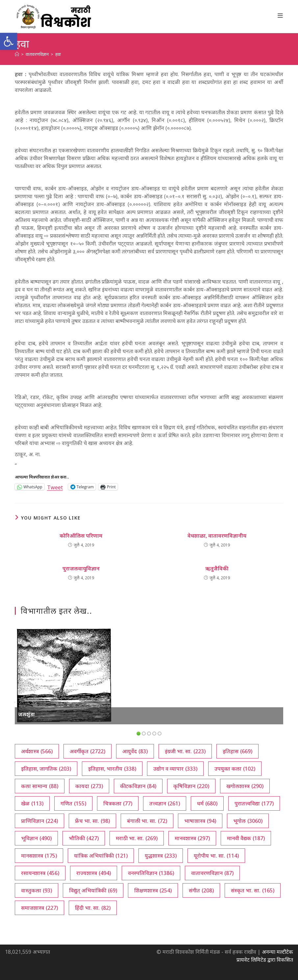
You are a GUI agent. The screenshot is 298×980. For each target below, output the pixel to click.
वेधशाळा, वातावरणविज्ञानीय (217, 536)
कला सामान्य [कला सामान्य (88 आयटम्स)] (40, 786)
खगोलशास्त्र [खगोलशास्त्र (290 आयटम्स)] (245, 786)
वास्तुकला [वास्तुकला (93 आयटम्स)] (37, 890)
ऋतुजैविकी (217, 568)
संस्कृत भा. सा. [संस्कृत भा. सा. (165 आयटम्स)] (253, 890)
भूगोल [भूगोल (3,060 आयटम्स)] (248, 821)
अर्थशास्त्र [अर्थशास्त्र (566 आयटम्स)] (37, 751)
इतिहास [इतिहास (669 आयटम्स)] (237, 751)
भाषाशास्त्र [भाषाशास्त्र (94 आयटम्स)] (200, 821)
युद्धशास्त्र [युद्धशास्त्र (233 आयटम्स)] (161, 856)
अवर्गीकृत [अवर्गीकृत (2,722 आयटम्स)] (87, 751)
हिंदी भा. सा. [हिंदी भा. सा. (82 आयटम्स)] (93, 908)
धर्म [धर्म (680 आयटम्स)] (207, 803)
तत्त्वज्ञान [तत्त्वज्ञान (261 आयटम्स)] (165, 803)
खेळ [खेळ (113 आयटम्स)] (32, 803)
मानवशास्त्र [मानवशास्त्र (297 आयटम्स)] (192, 838)
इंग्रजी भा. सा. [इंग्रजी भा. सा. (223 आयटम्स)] (185, 751)
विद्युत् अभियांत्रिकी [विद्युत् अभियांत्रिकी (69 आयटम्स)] (93, 890)
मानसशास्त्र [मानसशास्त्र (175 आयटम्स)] (39, 856)
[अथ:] (17, 54)
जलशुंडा (26, 714)
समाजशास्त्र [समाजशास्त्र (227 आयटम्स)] (39, 908)
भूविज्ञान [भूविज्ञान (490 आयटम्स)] (36, 838)
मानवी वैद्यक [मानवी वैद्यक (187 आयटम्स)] (246, 838)
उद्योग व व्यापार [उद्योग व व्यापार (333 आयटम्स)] (175, 769)
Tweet (55, 487)
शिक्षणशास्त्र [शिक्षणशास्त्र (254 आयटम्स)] (153, 890)
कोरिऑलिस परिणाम (81, 536)
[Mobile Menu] (280, 15)
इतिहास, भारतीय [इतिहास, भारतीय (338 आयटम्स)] (112, 769)
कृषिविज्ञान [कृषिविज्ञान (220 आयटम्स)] (191, 786)
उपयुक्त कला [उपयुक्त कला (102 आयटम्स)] (235, 769)
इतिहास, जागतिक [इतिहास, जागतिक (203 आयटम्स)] (46, 769)
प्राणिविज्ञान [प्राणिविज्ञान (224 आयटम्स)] (39, 821)
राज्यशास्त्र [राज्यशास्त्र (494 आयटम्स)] (94, 873)
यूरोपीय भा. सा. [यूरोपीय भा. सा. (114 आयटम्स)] (216, 856)
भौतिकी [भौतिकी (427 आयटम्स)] (84, 838)
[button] (9, 41)
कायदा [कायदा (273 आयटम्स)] (89, 786)
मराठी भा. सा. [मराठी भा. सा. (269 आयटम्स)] (137, 838)
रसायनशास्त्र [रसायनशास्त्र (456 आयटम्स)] (40, 873)
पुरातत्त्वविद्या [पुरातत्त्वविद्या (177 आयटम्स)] (254, 803)
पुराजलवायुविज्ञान (81, 568)
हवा (58, 54)
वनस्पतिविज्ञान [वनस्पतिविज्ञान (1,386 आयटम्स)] (151, 873)
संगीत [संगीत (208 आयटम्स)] (201, 890)
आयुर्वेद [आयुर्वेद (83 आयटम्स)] (135, 751)
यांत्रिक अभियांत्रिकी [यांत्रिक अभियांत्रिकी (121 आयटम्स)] (101, 856)
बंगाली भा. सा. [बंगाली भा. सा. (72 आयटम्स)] (147, 821)
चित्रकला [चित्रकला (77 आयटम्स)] (118, 803)
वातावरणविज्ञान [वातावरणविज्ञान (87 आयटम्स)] (212, 873)
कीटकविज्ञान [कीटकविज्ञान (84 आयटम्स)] (138, 786)
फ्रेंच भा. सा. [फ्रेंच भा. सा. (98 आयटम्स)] (92, 821)
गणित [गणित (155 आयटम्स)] (73, 803)
